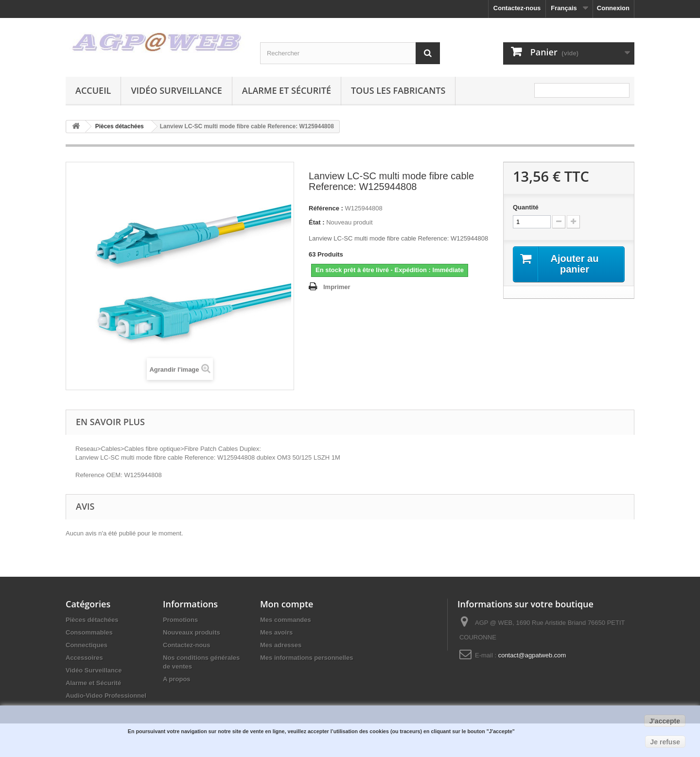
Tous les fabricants (398, 90)
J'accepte (665, 721)
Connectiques (87, 645)
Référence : (326, 208)
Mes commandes (286, 620)
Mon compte (287, 604)
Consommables (89, 632)
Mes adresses (281, 645)
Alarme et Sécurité (287, 90)
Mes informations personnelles (306, 658)
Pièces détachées (92, 620)
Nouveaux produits (192, 632)
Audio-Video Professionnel (106, 696)
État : (317, 222)
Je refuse (665, 742)
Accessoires (84, 658)
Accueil (93, 90)
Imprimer (337, 287)
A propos (177, 679)
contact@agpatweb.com (532, 655)
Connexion (613, 8)
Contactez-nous (517, 8)
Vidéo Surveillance (176, 90)
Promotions (180, 620)
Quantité (526, 207)
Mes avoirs (276, 632)
